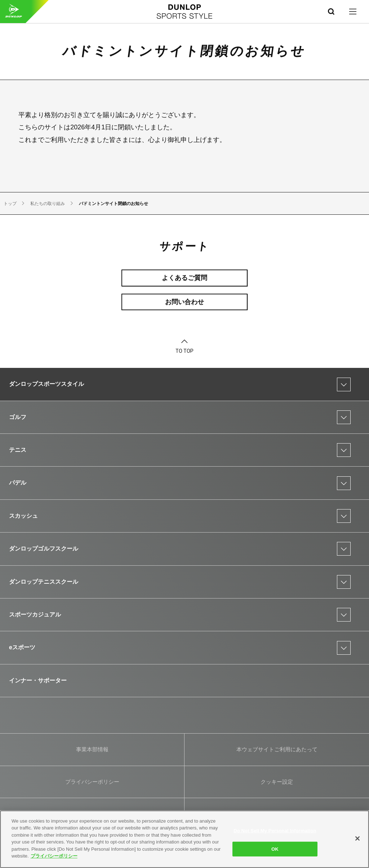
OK (275, 849)
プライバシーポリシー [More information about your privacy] (54, 856)
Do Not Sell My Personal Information (275, 831)
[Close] (357, 838)
